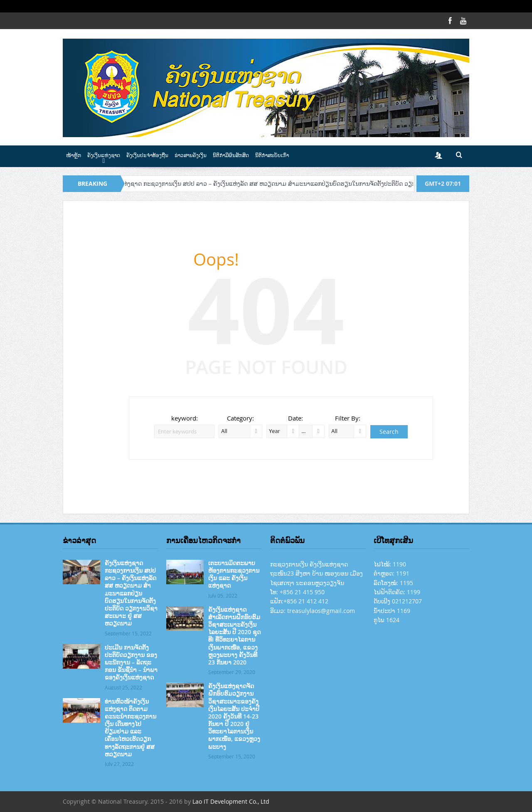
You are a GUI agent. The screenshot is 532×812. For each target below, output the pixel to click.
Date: (296, 418)
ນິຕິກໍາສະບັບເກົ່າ (272, 155)
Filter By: (348, 418)
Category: (240, 418)
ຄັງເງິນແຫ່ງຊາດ (104, 155)
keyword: (185, 418)
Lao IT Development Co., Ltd (231, 801)
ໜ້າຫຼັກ (74, 155)
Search (389, 432)
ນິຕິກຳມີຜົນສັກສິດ (231, 155)
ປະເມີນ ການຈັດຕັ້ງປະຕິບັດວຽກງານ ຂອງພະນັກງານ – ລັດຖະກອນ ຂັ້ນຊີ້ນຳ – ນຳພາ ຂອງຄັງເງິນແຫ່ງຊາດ (131, 662)
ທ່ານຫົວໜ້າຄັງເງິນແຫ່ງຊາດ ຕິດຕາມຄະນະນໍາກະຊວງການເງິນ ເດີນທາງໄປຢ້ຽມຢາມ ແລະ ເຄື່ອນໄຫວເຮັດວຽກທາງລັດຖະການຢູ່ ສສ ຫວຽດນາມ (131, 728)
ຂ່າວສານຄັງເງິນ (191, 155)
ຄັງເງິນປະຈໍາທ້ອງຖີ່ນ (147, 155)
